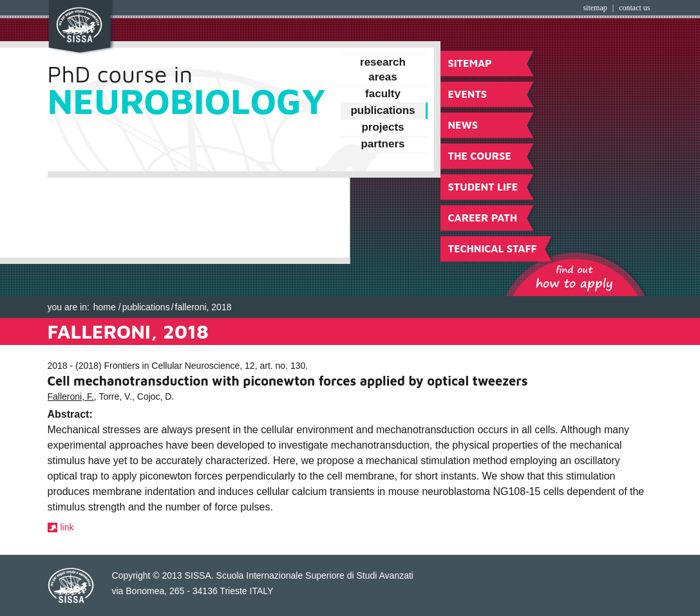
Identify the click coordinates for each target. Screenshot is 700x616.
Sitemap (595, 8)
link (67, 527)
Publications (146, 307)
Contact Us (634, 8)
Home (105, 307)
